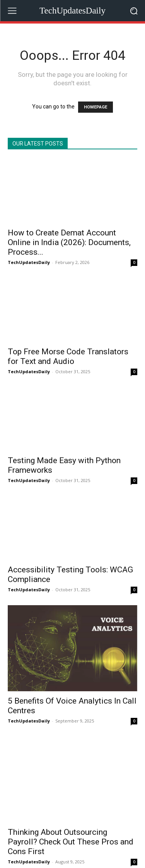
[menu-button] (12, 11)
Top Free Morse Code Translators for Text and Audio (68, 356)
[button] (134, 11)
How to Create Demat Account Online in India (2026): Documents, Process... (69, 242)
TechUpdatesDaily (29, 262)
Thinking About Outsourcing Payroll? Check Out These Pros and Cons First (71, 819)
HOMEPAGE (96, 107)
